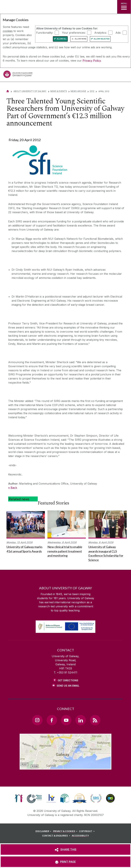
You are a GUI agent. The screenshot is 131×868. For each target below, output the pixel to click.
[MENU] (124, 7)
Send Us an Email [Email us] (68, 686)
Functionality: (45, 32)
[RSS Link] (95, 720)
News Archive (78, 91)
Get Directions (68, 680)
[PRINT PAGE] (65, 862)
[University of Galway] (18, 75)
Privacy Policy (92, 61)
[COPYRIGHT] (87, 831)
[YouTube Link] (66, 720)
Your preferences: (74, 32)
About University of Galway (30, 91)
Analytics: (101, 32)
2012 (92, 91)
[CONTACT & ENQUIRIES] (57, 836)
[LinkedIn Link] (81, 720)
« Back (13, 488)
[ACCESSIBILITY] (80, 836)
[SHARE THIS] (65, 849)
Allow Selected (102, 39)
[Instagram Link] (37, 720)
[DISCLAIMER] (44, 831)
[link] (19, 798)
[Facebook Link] (52, 720)
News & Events (59, 91)
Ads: (118, 32)
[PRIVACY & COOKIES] (66, 831)
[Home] (8, 91)
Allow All (62, 39)
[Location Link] (65, 767)
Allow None (81, 39)
